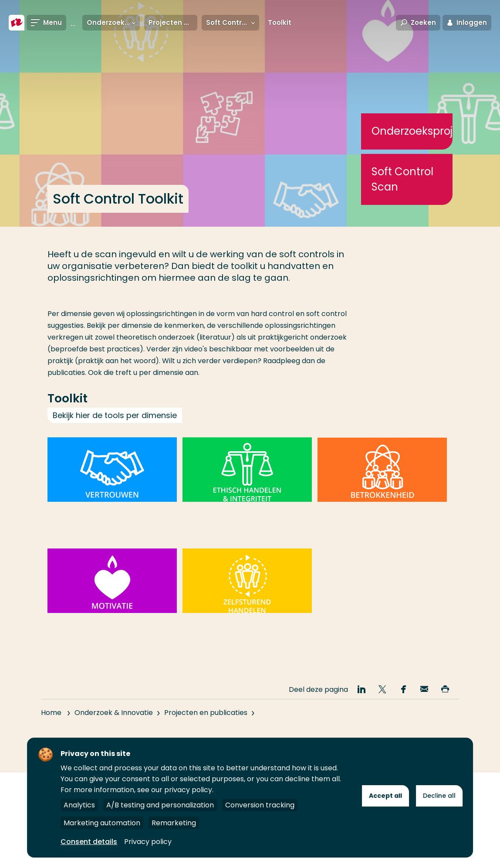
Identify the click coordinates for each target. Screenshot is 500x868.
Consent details (89, 842)
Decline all (439, 796)
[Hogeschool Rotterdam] (17, 23)
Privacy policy (148, 842)
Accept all (385, 796)
